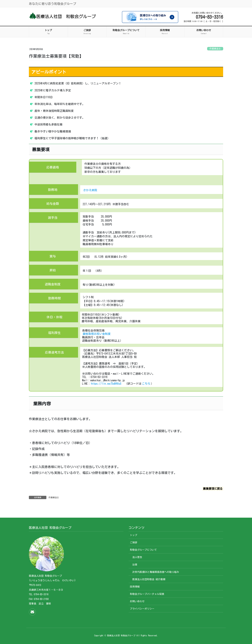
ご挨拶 (134, 542)
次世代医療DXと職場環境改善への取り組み (156, 572)
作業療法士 (215, 49)
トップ (134, 535)
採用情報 (135, 587)
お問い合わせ (137, 601)
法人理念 (137, 557)
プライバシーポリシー (142, 609)
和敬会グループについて (143, 550)
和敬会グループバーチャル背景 (147, 594)
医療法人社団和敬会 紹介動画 (149, 579)
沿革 (135, 565)
